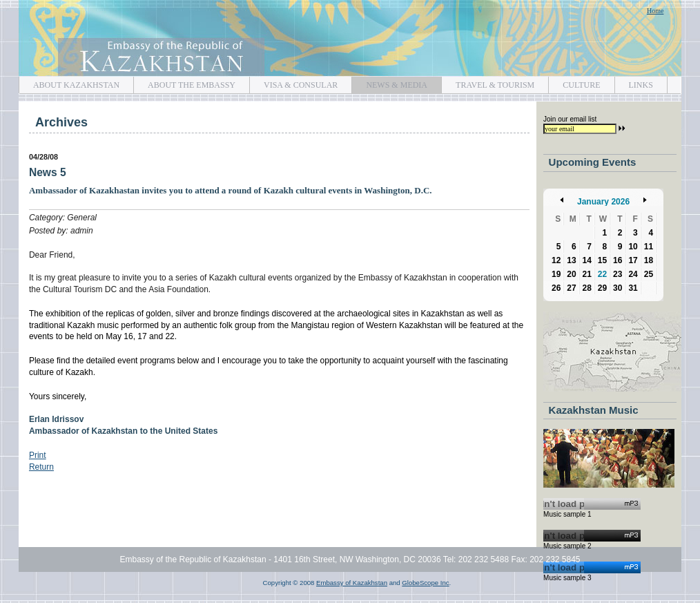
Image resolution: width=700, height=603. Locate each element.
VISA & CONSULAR (293, 83)
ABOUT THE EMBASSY (184, 83)
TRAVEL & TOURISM (488, 83)
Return (41, 467)
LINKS (634, 83)
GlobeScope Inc (425, 583)
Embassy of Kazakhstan (350, 38)
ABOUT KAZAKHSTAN (69, 83)
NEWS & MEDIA (389, 83)
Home (655, 11)
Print (38, 455)
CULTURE (574, 83)
